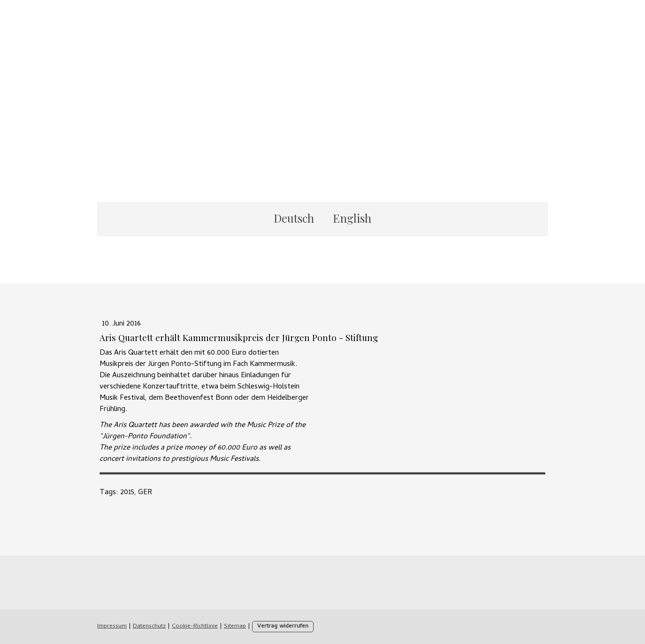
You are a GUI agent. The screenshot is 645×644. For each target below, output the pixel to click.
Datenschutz (149, 626)
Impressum (112, 626)
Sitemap (235, 626)
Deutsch (294, 218)
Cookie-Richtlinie (195, 626)
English (352, 218)
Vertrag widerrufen (283, 626)
